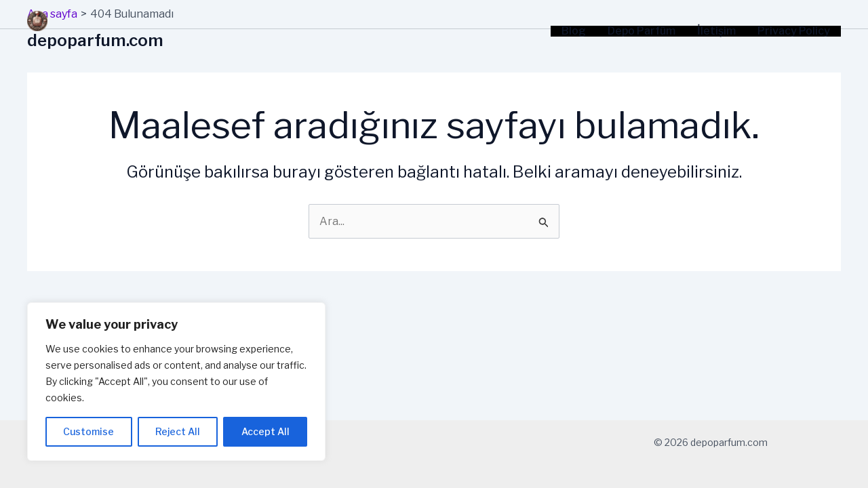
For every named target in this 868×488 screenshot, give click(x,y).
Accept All (265, 431)
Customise (88, 431)
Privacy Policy (794, 31)
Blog (574, 31)
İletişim (716, 31)
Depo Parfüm (642, 31)
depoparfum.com (95, 40)
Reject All (178, 431)
